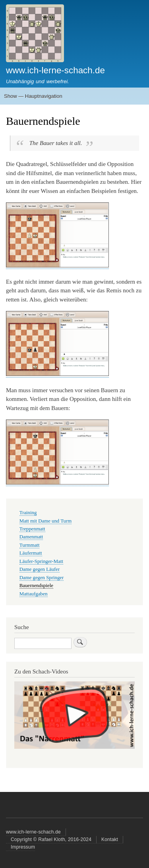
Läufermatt (31, 553)
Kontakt (110, 839)
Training (28, 513)
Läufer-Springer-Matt (41, 561)
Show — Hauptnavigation (33, 96)
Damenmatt (31, 537)
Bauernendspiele (36, 586)
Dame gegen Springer (42, 578)
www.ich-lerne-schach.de (55, 70)
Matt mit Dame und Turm (45, 521)
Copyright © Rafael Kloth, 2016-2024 (51, 839)
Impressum (23, 847)
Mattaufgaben (34, 594)
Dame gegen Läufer (40, 569)
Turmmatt (30, 545)
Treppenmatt (32, 529)
